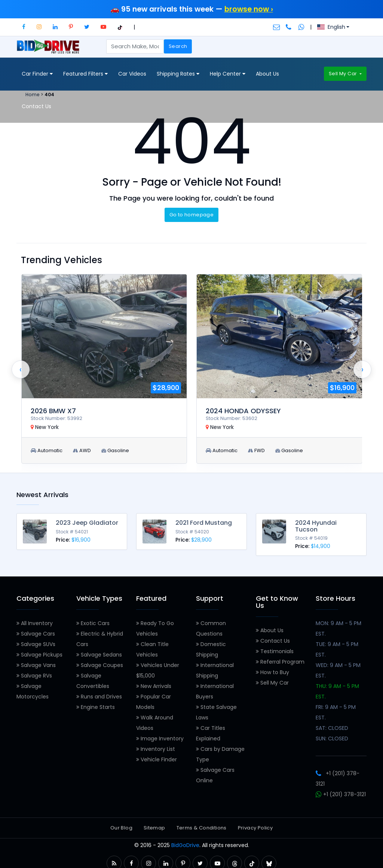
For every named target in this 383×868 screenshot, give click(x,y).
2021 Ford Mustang (204, 523)
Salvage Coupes (100, 663)
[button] (24, 27)
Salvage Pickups (39, 652)
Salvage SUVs (36, 642)
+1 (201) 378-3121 (341, 792)
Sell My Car (344, 74)
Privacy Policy (255, 825)
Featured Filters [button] (85, 74)
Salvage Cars (36, 631)
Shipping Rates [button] (178, 74)
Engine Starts (96, 704)
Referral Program (280, 659)
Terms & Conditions (202, 825)
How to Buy (272, 670)
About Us (267, 74)
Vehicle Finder (157, 757)
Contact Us (36, 106)
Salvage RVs (34, 673)
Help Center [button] (228, 74)
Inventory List (156, 746)
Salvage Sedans (99, 652)
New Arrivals (154, 683)
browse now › (249, 9)
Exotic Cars (93, 621)
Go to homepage (191, 215)
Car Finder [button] (37, 74)
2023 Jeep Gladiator (87, 523)
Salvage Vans (36, 663)
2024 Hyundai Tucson (316, 526)
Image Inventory (160, 736)
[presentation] (21, 369)
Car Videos (132, 74)
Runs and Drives (99, 694)
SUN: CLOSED (332, 736)
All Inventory (35, 621)
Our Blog (121, 825)
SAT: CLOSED (332, 725)
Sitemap (154, 825)
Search (178, 46)
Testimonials (275, 649)
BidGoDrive (185, 843)
